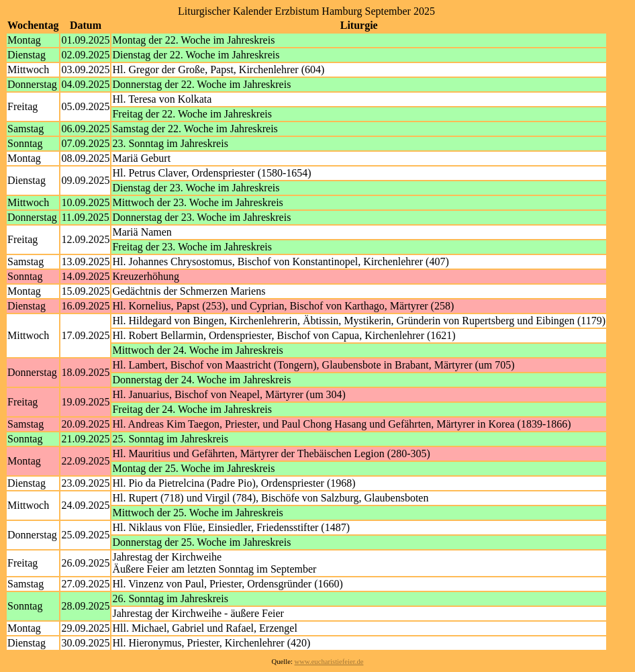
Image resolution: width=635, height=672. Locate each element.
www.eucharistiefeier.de (329, 662)
